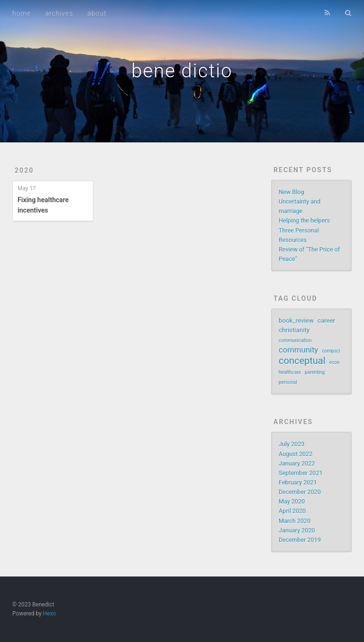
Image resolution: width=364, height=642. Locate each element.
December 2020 (300, 492)
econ (335, 362)
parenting (315, 372)
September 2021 (301, 473)
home (22, 13)
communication (295, 340)
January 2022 (297, 463)
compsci (331, 351)
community (298, 350)
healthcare (290, 372)
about (97, 13)
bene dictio (182, 71)
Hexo (50, 614)
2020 (24, 170)
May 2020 (292, 501)
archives (59, 13)
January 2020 (297, 530)
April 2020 (292, 511)
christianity (294, 330)
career (326, 321)
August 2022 (296, 454)
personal (288, 382)
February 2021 (298, 482)
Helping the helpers (304, 220)
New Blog (291, 192)
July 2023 (291, 444)
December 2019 (300, 540)
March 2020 (295, 521)
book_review (296, 321)
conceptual (302, 361)
